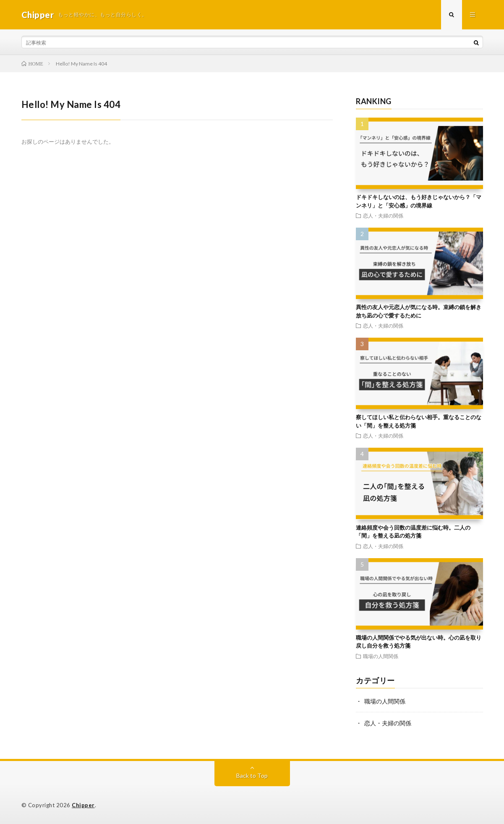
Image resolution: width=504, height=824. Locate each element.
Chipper (83, 805)
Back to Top (252, 775)
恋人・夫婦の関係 (383, 215)
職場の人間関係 (381, 656)
